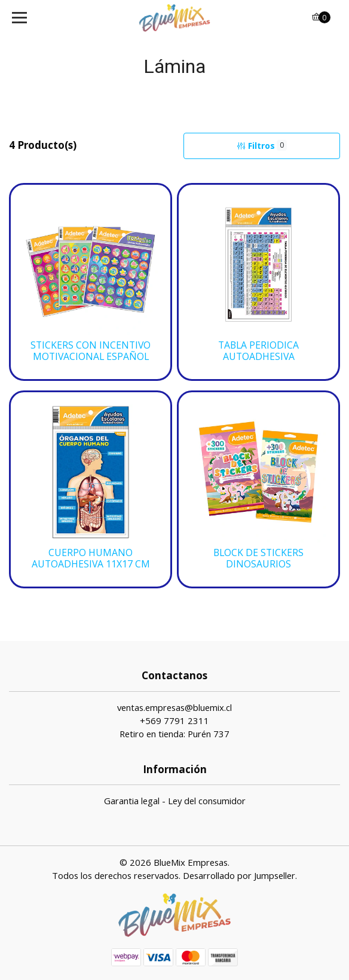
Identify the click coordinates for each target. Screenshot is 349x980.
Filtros (262, 146)
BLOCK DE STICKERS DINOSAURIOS (258, 558)
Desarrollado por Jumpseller (239, 875)
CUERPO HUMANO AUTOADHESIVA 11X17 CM (91, 558)
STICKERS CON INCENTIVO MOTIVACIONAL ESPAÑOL (91, 351)
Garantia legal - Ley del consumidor (175, 801)
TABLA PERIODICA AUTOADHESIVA (258, 351)
